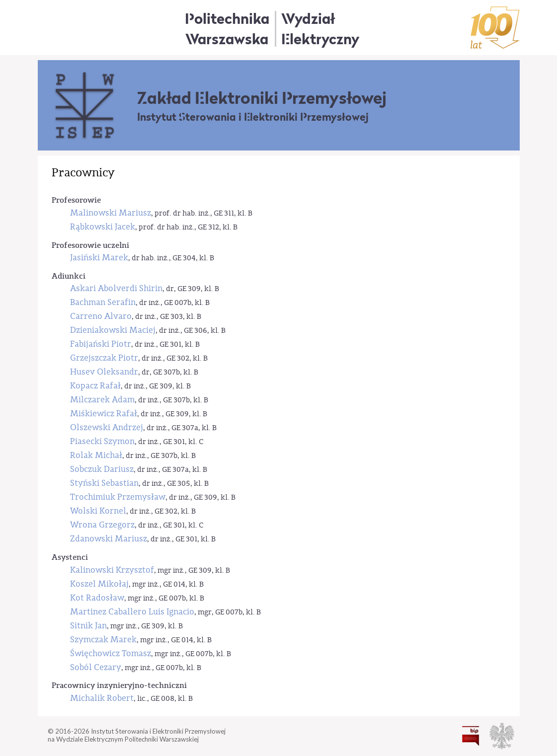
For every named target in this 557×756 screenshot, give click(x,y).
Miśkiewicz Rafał (104, 414)
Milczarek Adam (102, 400)
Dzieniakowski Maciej (113, 330)
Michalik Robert (102, 698)
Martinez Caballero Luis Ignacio (132, 612)
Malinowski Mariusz (111, 213)
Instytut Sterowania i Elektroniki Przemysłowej (253, 117)
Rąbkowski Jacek (103, 227)
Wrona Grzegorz (102, 525)
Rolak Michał (96, 455)
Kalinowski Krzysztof (112, 570)
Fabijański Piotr (101, 344)
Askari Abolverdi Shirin (116, 288)
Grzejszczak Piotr (104, 358)
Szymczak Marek (103, 640)
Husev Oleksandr (104, 372)
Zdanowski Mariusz (109, 539)
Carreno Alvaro (101, 316)
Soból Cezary (96, 667)
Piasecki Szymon (102, 441)
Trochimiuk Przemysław (118, 497)
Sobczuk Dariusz (102, 469)
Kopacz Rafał (95, 386)
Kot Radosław (97, 598)
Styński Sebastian (104, 483)
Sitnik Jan (88, 626)
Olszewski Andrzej (107, 427)
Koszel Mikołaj (99, 584)
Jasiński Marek (99, 258)
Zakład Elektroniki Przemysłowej (262, 98)
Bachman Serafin (103, 302)
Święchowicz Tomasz (111, 653)
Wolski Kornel (98, 511)
